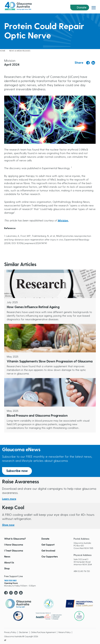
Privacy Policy (10, 632)
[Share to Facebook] (88, 63)
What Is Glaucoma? (15, 539)
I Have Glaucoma (14, 545)
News (7, 557)
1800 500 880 (10, 581)
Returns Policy (65, 632)
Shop (7, 569)
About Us (9, 563)
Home (3, 51)
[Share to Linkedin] (93, 63)
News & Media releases (20, 51)
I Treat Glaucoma (14, 551)
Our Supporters (50, 557)
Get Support (48, 545)
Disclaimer (24, 632)
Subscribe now (17, 471)
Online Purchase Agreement (43, 632)
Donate (82, 8)
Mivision (63, 221)
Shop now (8, 525)
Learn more (9, 499)
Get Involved (48, 551)
